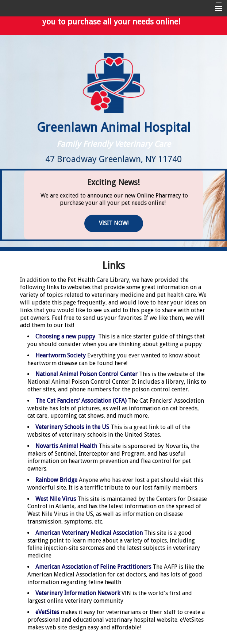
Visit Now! (114, 223)
